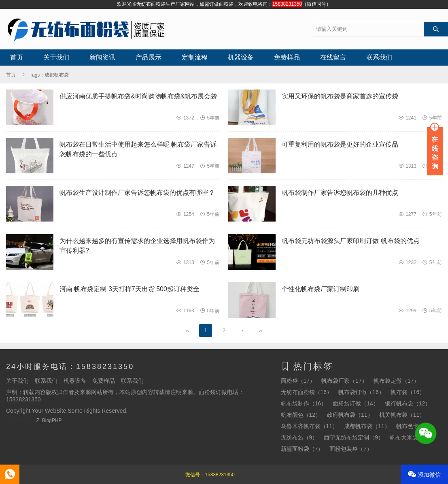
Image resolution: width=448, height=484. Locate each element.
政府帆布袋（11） (350, 415)
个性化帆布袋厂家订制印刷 (321, 289)
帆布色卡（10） (416, 426)
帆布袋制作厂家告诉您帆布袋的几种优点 (340, 193)
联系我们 (379, 57)
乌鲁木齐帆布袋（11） (310, 426)
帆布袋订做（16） (361, 392)
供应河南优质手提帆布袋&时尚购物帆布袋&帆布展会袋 (138, 96)
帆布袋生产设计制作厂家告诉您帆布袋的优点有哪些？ (137, 193)
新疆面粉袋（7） (302, 449)
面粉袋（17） (298, 381)
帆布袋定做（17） (397, 381)
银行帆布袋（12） (408, 403)
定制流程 (195, 57)
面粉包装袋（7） (351, 449)
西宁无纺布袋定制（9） (354, 437)
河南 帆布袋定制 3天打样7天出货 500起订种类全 (130, 289)
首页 (17, 57)
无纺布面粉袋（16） (307, 392)
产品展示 (149, 57)
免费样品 (287, 57)
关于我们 (56, 57)
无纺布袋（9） (299, 437)
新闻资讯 (102, 57)
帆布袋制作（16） (304, 403)
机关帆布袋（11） (402, 415)
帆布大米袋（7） (411, 437)
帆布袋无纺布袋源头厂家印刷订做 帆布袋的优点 (350, 241)
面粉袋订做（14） (356, 403)
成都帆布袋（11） (367, 426)
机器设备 (241, 57)
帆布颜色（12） (301, 415)
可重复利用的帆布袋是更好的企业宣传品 (340, 144)
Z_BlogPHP (49, 420)
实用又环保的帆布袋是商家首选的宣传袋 (340, 96)
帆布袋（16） (408, 392)
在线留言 (333, 57)
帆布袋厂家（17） (344, 381)
